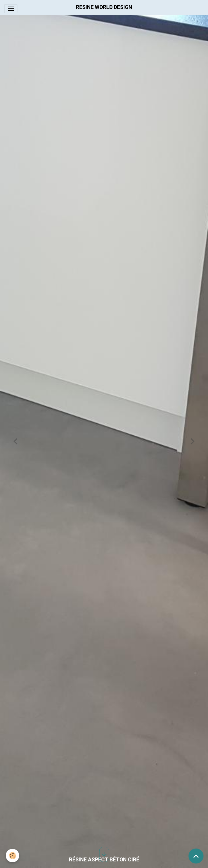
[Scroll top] (196, 856)
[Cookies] (13, 856)
